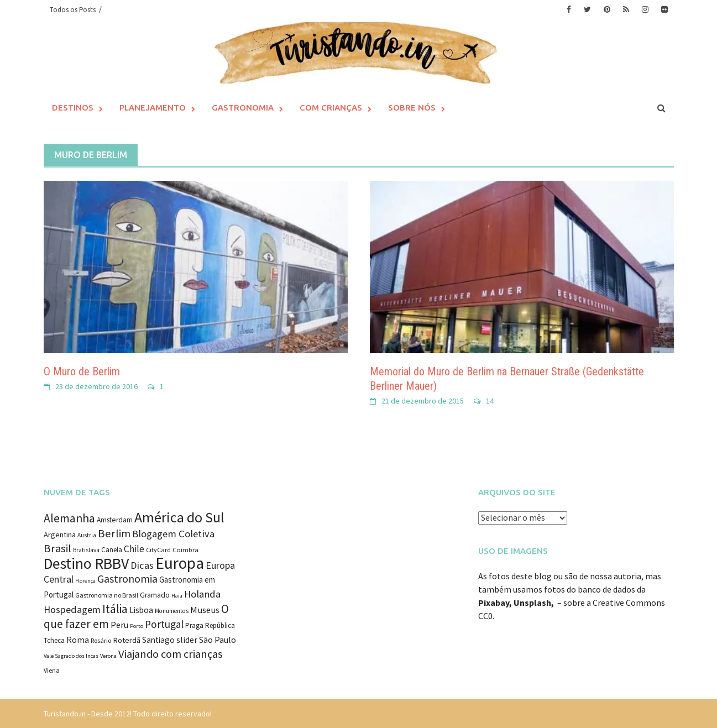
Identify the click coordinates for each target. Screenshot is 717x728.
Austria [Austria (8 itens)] (87, 535)
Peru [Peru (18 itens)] (119, 625)
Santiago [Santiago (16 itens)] (158, 640)
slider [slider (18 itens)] (187, 640)
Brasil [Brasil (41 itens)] (57, 548)
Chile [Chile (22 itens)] (134, 549)
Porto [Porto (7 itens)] (137, 626)
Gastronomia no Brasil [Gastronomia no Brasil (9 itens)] (107, 595)
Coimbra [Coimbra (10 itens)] (185, 550)
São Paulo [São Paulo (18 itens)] (218, 640)
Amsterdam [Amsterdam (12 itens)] (115, 520)
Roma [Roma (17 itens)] (78, 640)
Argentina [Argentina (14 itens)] (60, 535)
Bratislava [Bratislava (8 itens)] (86, 550)
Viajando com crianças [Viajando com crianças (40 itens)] (171, 654)
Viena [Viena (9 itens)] (52, 670)
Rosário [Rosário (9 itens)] (101, 640)
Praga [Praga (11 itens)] (194, 625)
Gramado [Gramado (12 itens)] (155, 595)
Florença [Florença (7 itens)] (85, 581)
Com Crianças (331, 108)
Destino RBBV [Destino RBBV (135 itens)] (86, 564)
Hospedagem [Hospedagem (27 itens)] (72, 609)
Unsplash (532, 603)
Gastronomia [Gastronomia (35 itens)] (127, 578)
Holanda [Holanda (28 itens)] (202, 594)
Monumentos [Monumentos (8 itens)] (172, 611)
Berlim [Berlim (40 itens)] (114, 533)
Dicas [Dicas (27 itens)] (142, 565)
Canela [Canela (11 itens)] (112, 550)
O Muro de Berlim (82, 371)
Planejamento (153, 108)
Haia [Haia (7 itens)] (177, 596)
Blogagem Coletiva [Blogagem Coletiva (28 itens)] (173, 534)
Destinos (73, 108)
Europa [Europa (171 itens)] (180, 563)
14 (490, 401)
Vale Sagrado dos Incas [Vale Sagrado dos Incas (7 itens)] (71, 656)
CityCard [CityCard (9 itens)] (158, 550)
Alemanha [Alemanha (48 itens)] (69, 518)
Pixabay (494, 603)
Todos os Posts (72, 10)
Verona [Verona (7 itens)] (108, 656)
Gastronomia (243, 108)
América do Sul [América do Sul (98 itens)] (179, 517)
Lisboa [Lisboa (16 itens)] (141, 610)
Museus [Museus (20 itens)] (205, 610)
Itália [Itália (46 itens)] (115, 609)
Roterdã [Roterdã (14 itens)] (127, 640)
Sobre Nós (412, 108)
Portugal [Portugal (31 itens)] (164, 624)
